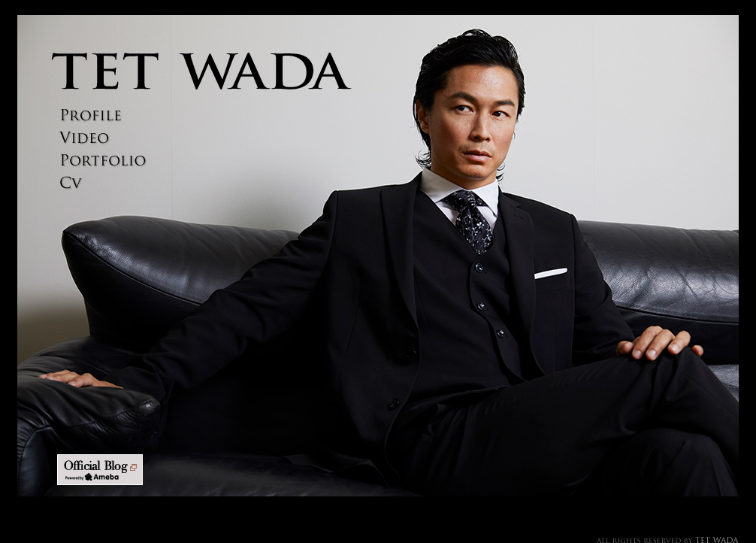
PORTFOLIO (100, 161)
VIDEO (100, 138)
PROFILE (100, 115)
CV (100, 183)
